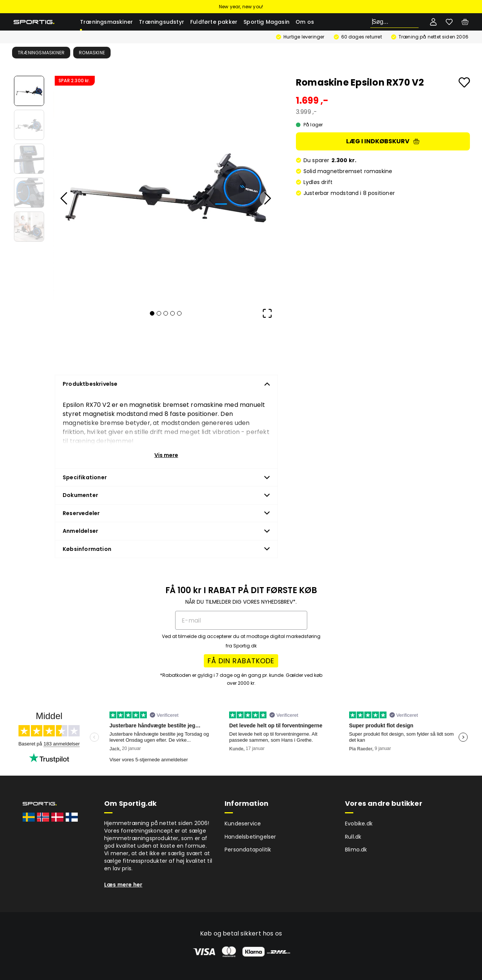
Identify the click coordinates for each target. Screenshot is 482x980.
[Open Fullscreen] (267, 313)
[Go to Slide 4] (29, 193)
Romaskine (92, 53)
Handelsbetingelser (250, 837)
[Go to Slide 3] (29, 159)
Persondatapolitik (248, 850)
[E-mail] (241, 620)
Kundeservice (243, 824)
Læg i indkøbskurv (383, 141)
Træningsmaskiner (106, 22)
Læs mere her (123, 885)
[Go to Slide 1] (29, 91)
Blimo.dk (356, 850)
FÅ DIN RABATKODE (241, 661)
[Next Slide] (267, 198)
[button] (166, 188)
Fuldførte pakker (214, 22)
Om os (305, 22)
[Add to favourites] (464, 82)
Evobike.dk (359, 824)
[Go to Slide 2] (29, 125)
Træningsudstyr (162, 22)
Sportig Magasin (266, 22)
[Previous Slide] (64, 198)
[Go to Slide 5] (29, 227)
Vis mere (166, 455)
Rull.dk (353, 837)
